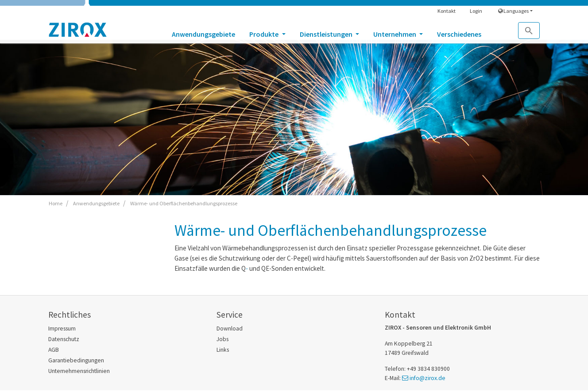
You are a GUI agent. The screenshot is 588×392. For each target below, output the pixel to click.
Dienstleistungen (327, 34)
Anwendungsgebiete (203, 34)
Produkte (265, 34)
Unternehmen (395, 34)
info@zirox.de (427, 378)
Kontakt (447, 11)
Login (476, 11)
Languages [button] (513, 11)
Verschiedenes (459, 34)
